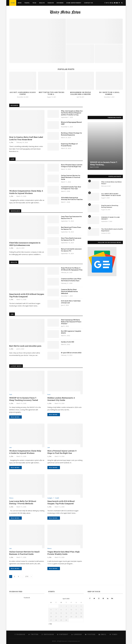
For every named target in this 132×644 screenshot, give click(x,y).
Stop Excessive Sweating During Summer (110, 206)
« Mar (50, 624)
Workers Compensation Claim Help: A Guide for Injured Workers (26, 192)
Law (12, 159)
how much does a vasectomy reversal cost (71, 302)
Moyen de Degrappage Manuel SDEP (71, 123)
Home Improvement (74, 3)
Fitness (11, 498)
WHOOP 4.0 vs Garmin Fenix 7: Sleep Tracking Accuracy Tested (24, 399)
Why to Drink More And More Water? (111, 183)
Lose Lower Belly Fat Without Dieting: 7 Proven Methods (23, 502)
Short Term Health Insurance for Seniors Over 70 (71, 239)
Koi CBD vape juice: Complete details (71, 332)
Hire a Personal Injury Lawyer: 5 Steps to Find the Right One (72, 166)
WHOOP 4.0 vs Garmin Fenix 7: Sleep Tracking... (104, 163)
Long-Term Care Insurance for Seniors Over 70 (71, 217)
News (20, 3)
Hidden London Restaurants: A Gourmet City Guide (61, 399)
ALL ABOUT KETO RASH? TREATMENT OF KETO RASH (111, 195)
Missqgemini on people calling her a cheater (80, 93)
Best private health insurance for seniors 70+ (71, 250)
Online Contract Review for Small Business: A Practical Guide (71, 177)
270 (27, 576)
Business (60, 3)
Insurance (15, 211)
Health (42, 3)
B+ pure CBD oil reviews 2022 (71, 353)
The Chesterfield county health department (112, 230)
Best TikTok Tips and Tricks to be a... (52, 93)
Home (13, 3)
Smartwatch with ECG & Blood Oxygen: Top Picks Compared (27, 295)
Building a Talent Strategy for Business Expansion (71, 134)
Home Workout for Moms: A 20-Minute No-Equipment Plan (72, 269)
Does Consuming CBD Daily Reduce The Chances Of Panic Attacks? (71, 322)
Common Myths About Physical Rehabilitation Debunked (69, 291)
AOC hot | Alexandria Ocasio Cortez (23, 93)
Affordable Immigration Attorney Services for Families (72, 199)
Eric (12, 142)
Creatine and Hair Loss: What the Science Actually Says (71, 280)
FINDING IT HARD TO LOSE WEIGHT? (110, 218)
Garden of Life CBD (68, 342)
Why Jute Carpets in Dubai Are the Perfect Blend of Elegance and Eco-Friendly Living (72, 113)
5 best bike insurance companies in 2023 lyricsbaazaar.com (25, 244)
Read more (15, 417)
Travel (27, 3)
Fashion (51, 3)
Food (49, 395)
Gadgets (50, 498)
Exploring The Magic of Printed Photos (69, 145)
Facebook (27, 598)
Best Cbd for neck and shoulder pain (25, 346)
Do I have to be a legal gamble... (109, 93)
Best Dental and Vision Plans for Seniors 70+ (71, 228)
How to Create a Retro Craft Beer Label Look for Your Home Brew (26, 138)
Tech (34, 3)
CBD (12, 314)
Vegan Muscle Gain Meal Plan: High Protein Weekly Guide (64, 553)
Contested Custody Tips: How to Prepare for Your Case (71, 188)
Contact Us (88, 3)
